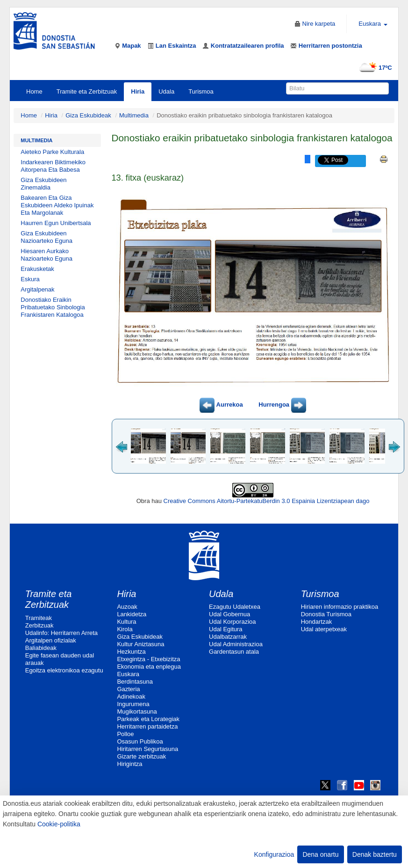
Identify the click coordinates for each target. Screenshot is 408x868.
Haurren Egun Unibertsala (56, 223)
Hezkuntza (131, 652)
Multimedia (134, 115)
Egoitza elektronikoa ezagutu (64, 670)
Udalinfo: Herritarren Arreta (61, 633)
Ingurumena (133, 704)
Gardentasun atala (234, 652)
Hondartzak (316, 622)
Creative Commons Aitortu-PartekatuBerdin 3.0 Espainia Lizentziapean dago (267, 501)
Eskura (30, 279)
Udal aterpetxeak (324, 629)
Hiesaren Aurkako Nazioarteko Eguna (47, 255)
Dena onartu (320, 854)
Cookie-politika (59, 824)
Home (34, 91)
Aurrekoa (221, 405)
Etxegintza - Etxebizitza (148, 659)
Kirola (125, 629)
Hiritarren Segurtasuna (147, 749)
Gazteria (128, 689)
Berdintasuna (135, 682)
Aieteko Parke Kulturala (52, 152)
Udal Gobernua (229, 614)
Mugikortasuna (137, 711)
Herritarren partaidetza (147, 726)
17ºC (374, 68)
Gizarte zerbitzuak (141, 756)
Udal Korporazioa (232, 622)
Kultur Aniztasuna (140, 644)
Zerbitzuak (39, 625)
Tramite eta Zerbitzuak (87, 91)
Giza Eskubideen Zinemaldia (43, 184)
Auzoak (127, 607)
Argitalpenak (37, 289)
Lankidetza (132, 614)
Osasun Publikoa (140, 741)
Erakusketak (37, 269)
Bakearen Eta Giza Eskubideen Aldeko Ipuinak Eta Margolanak (57, 205)
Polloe (125, 734)
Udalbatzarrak (228, 637)
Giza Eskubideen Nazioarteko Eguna (47, 237)
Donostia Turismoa (326, 614)
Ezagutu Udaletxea (235, 607)
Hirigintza (129, 764)
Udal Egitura (226, 629)
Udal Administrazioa (236, 644)
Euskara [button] (373, 24)
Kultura (126, 622)
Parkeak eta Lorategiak (148, 719)
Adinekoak (131, 697)
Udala (166, 91)
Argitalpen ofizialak (51, 640)
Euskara (128, 674)
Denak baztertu (375, 854)
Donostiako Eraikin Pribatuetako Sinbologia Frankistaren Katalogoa (53, 307)
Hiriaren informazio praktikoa (340, 607)
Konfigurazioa (274, 854)
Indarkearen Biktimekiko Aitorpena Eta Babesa (53, 166)
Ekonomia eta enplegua (149, 667)
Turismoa (201, 91)
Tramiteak (39, 618)
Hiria (138, 91)
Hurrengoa (282, 405)
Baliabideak (41, 648)
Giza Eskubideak (88, 115)
